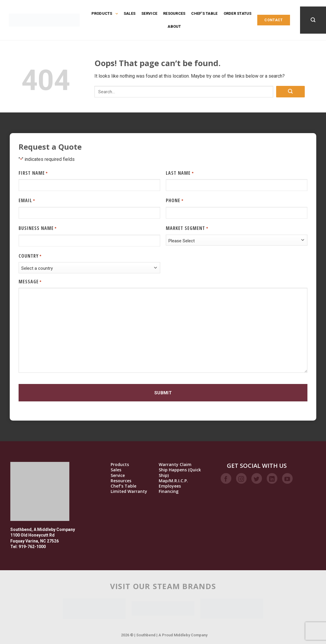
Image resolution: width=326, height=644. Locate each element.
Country (30, 256)
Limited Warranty (129, 491)
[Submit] (290, 92)
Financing (169, 491)
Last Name (180, 173)
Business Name (38, 228)
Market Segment (187, 228)
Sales (130, 13)
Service (149, 13)
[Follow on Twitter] (257, 478)
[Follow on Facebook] (226, 478)
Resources (174, 13)
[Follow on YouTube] (287, 478)
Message (30, 282)
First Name (33, 173)
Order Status (238, 13)
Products (105, 14)
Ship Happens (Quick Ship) (180, 473)
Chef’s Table (204, 13)
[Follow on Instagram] (241, 478)
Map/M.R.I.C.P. (173, 481)
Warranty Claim (175, 465)
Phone (175, 201)
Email (27, 201)
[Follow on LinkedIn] (272, 478)
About (174, 26)
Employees (170, 486)
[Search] (313, 20)
